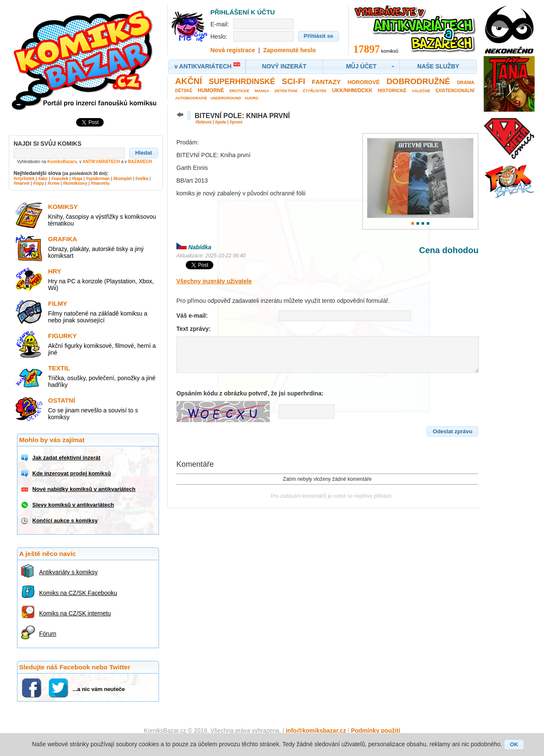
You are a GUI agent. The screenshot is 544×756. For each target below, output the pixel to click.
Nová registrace (233, 50)
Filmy (58, 303)
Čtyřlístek (315, 91)
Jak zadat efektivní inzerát (66, 458)
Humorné (211, 90)
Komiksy (63, 207)
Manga (262, 91)
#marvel (22, 183)
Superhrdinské (242, 82)
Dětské (184, 91)
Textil (59, 368)
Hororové (364, 82)
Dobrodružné (418, 81)
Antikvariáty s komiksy (68, 572)
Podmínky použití (376, 731)
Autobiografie (191, 98)
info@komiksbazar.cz (316, 731)
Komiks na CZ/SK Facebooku (78, 593)
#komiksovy (75, 183)
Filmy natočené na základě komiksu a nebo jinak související (98, 317)
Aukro (251, 98)
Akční (188, 81)
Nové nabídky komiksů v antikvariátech (84, 489)
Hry (55, 271)
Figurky (62, 336)
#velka (142, 179)
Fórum (48, 634)
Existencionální (455, 91)
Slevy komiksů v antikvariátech (73, 505)
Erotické (239, 91)
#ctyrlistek (24, 179)
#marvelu (100, 183)
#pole (221, 122)
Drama (466, 82)
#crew (54, 183)
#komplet (122, 179)
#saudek (60, 179)
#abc (43, 179)
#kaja (77, 179)
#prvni (236, 122)
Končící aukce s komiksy (65, 520)
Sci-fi (293, 81)
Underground (226, 98)
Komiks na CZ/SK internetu (75, 613)
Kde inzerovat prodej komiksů (72, 473)
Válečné (421, 91)
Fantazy (326, 82)
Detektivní (286, 91)
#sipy (39, 183)
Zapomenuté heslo (289, 50)
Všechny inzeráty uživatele (214, 281)
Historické (392, 90)
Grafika (62, 239)
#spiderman (98, 179)
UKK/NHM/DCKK (352, 90)
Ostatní (62, 400)
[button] (144, 153)
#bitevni (204, 122)
